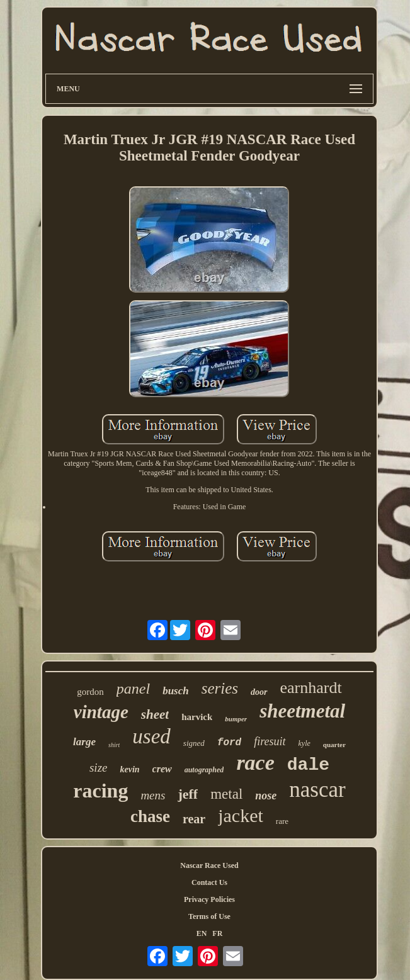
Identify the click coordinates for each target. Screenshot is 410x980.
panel (133, 689)
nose (266, 796)
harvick (197, 717)
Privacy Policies (209, 899)
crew (162, 769)
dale (308, 765)
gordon (90, 692)
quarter (334, 745)
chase (150, 816)
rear (194, 819)
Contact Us (209, 882)
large (84, 742)
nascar (317, 790)
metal (226, 794)
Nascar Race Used (209, 865)
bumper (236, 719)
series (220, 688)
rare (282, 821)
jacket (241, 815)
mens (153, 795)
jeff (188, 794)
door (259, 692)
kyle (305, 743)
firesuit (270, 741)
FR (217, 933)
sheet (155, 714)
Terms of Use (209, 916)
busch (176, 691)
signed (194, 743)
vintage (101, 712)
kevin (129, 769)
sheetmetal (302, 711)
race (255, 763)
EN (202, 933)
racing (100, 791)
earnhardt (311, 688)
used (151, 736)
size (99, 768)
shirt (114, 745)
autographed (204, 770)
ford (229, 743)
